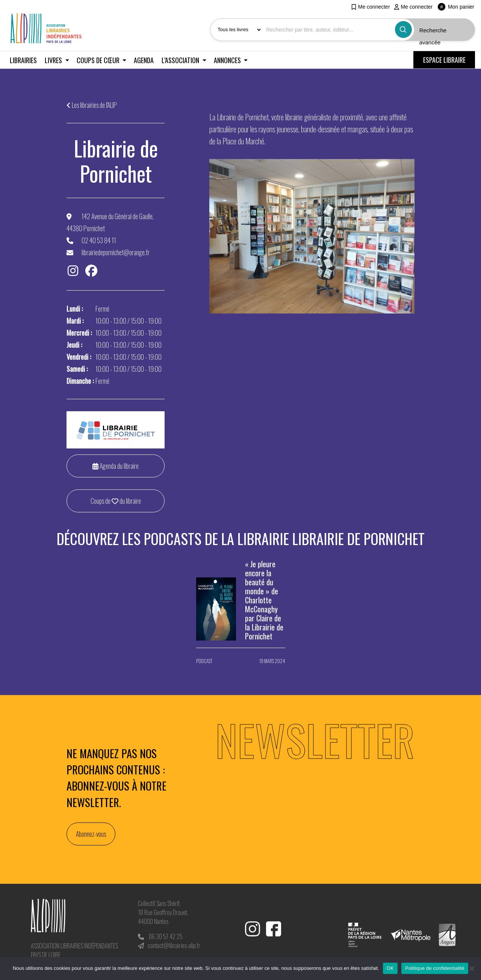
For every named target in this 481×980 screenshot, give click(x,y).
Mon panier (456, 7)
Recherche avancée (433, 36)
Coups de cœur (99, 60)
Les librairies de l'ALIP (94, 105)
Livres (54, 60)
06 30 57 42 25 (166, 936)
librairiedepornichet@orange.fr (116, 252)
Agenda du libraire (116, 466)
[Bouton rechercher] (403, 30)
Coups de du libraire (116, 501)
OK (390, 968)
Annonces (228, 60)
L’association (181, 60)
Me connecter (371, 7)
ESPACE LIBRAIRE (444, 60)
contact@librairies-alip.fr (174, 945)
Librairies (23, 60)
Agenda (144, 60)
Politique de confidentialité (435, 968)
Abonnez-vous (91, 834)
